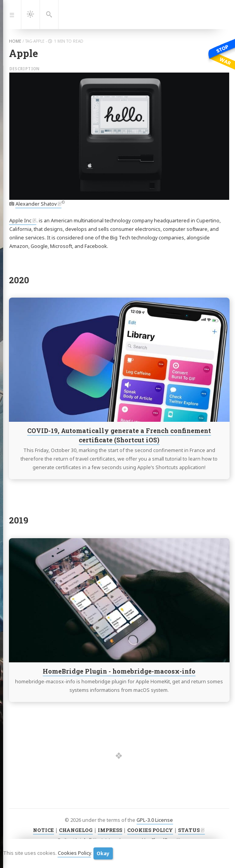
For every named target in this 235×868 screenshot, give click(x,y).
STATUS (189, 830)
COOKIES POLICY (150, 830)
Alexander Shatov (36, 204)
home (15, 41)
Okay (103, 853)
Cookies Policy (74, 853)
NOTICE (43, 830)
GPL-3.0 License (155, 820)
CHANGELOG (76, 830)
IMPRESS (110, 830)
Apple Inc (20, 221)
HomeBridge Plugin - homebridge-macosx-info (119, 671)
